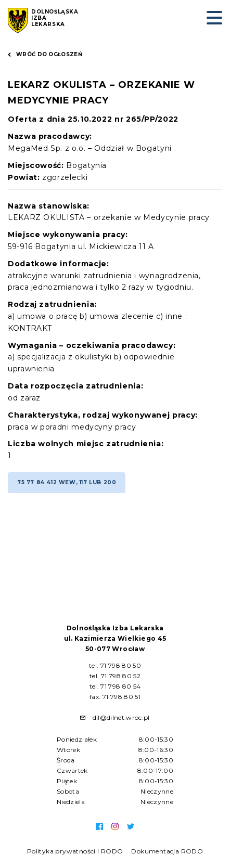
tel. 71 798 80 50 (115, 665)
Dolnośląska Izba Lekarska (55, 18)
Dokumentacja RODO (167, 851)
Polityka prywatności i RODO (75, 851)
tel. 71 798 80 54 (115, 686)
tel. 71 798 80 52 (115, 676)
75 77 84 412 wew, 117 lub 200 (67, 482)
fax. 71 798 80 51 (115, 697)
